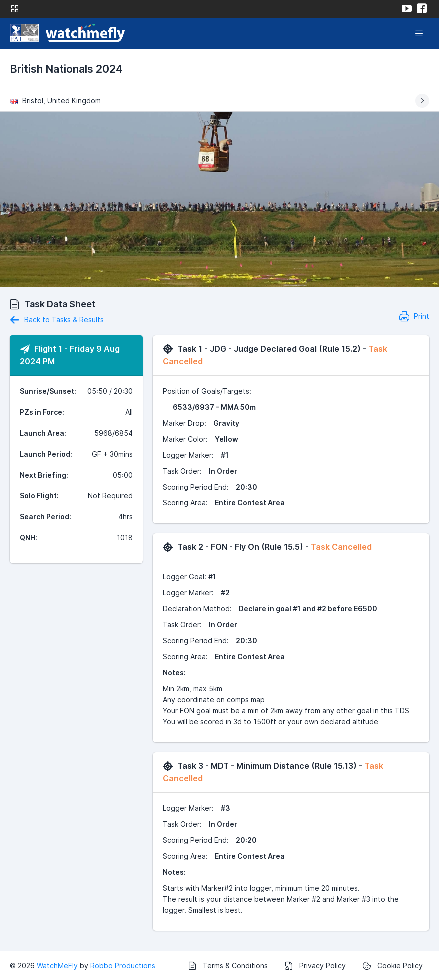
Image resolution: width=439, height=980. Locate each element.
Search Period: (46, 517)
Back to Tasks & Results (57, 319)
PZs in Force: (42, 412)
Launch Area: (43, 433)
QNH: (29, 538)
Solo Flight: (39, 496)
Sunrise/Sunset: (48, 391)
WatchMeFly (57, 965)
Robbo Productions (123, 965)
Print (414, 316)
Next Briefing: (44, 475)
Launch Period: (46, 454)
